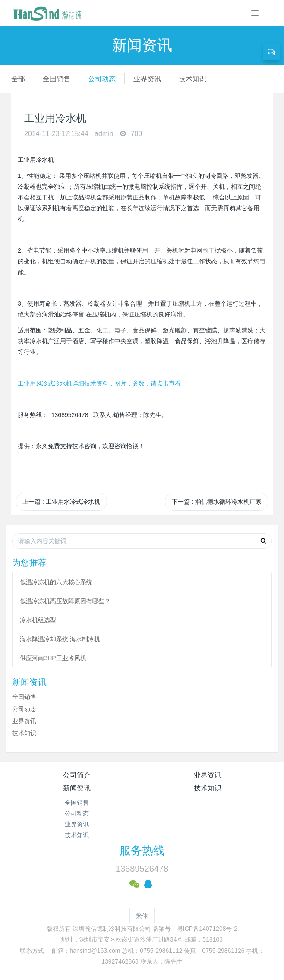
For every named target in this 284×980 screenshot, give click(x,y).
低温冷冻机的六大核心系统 (56, 582)
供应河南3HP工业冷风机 (53, 658)
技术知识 (192, 79)
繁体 (142, 916)
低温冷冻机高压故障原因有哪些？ (65, 601)
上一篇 (61, 502)
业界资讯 (147, 79)
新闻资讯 (77, 788)
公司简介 (77, 775)
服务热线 (142, 850)
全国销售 (57, 79)
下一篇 (217, 502)
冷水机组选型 (38, 620)
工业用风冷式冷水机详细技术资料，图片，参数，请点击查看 (99, 383)
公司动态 (102, 79)
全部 (18, 79)
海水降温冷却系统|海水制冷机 (60, 639)
